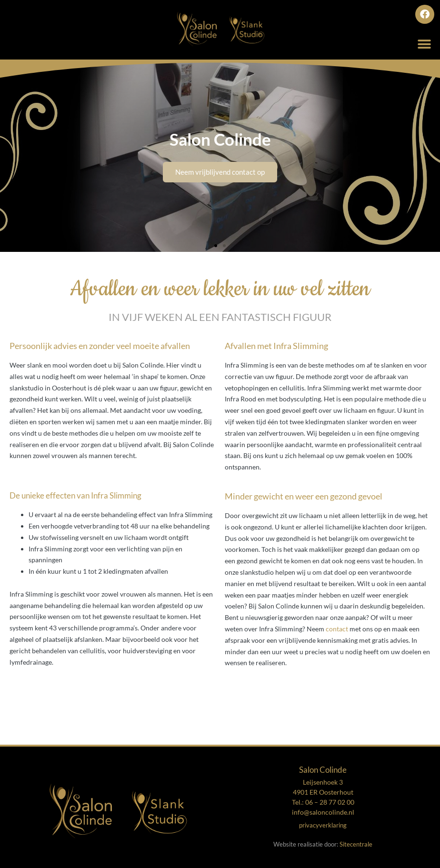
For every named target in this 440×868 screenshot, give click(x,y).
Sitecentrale (356, 844)
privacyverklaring (323, 825)
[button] (425, 44)
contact (337, 629)
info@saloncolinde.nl (323, 812)
